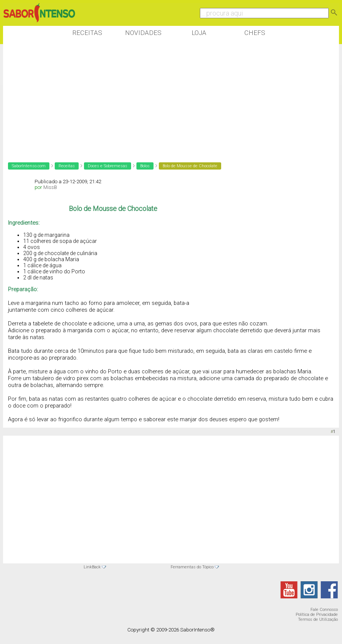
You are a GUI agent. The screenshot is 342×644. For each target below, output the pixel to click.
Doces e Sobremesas (108, 166)
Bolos (145, 166)
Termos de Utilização (318, 619)
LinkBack (92, 567)
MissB (50, 187)
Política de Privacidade (317, 615)
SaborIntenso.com (29, 166)
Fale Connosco (324, 610)
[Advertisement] (141, 98)
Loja (199, 33)
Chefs (255, 33)
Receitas (87, 33)
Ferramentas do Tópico (192, 567)
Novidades (143, 33)
